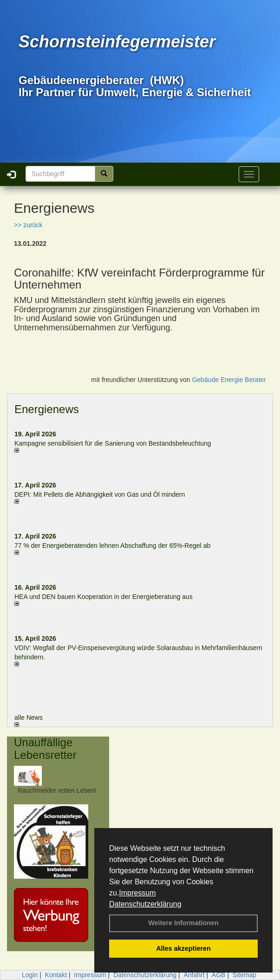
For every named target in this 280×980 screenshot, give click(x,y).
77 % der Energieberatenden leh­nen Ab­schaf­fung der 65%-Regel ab (112, 546)
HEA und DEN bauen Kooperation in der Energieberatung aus (104, 597)
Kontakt (56, 975)
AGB (219, 975)
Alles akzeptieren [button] (183, 948)
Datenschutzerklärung (145, 904)
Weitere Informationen (183, 923)
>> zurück (28, 225)
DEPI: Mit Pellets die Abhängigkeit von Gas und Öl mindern (104, 494)
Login (30, 975)
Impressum (137, 893)
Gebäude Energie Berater (229, 380)
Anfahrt (194, 975)
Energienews (47, 409)
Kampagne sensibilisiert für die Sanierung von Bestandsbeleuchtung (113, 443)
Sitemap (244, 975)
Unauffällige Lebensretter (45, 748)
